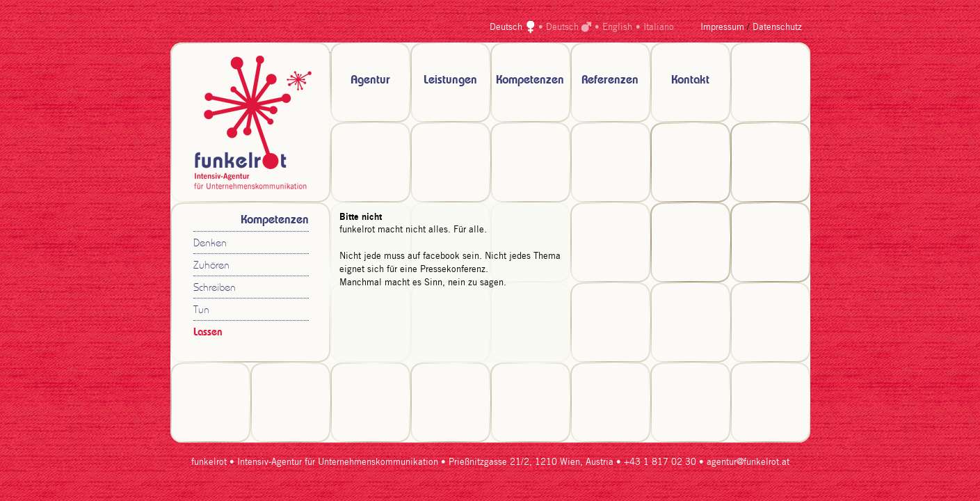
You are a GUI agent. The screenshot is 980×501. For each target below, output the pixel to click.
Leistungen (450, 80)
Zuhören (211, 266)
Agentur (370, 80)
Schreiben (215, 288)
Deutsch (506, 27)
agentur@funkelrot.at (748, 462)
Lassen (208, 333)
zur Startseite (250, 122)
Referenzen (610, 80)
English (617, 27)
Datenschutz (777, 27)
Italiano (659, 27)
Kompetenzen (530, 80)
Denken (210, 244)
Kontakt (690, 80)
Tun (201, 311)
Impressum (722, 27)
